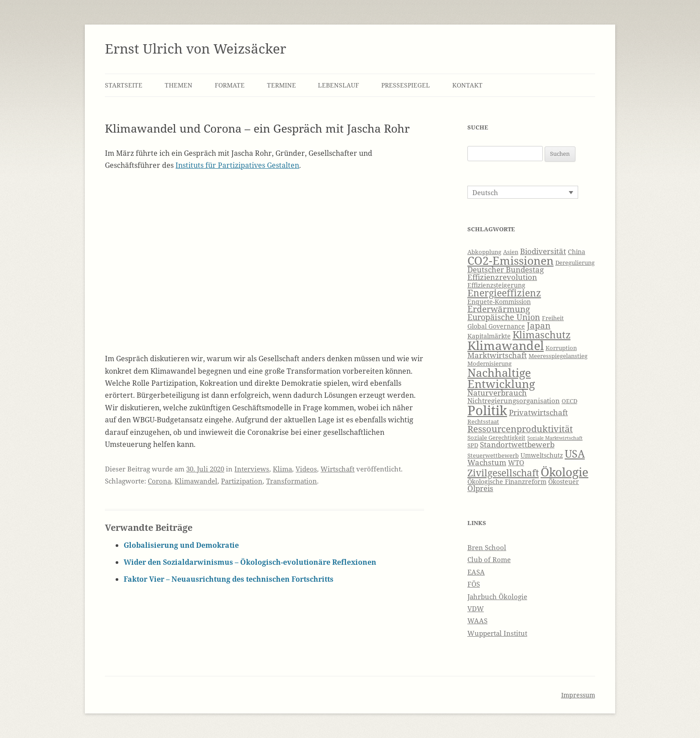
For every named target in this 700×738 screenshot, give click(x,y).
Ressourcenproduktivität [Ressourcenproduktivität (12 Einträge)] (520, 429)
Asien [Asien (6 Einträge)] (511, 252)
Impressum (578, 695)
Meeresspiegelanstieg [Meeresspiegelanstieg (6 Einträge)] (558, 356)
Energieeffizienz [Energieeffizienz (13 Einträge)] (504, 293)
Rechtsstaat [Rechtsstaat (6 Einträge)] (483, 422)
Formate (230, 85)
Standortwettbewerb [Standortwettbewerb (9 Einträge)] (517, 444)
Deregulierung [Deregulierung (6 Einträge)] (575, 263)
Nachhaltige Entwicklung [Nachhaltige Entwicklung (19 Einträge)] (501, 378)
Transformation (292, 481)
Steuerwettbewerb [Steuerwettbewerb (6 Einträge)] (493, 456)
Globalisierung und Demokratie (181, 545)
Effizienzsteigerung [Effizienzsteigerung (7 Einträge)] (496, 285)
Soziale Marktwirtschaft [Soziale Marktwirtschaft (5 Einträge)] (555, 438)
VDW (476, 609)
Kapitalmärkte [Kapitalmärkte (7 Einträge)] (489, 336)
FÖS (474, 584)
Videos (306, 469)
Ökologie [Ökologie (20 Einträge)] (565, 472)
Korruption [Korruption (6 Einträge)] (561, 348)
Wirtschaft (337, 469)
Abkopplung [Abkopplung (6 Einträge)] (484, 252)
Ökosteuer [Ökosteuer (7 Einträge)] (564, 482)
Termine (281, 85)
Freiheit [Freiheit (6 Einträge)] (553, 318)
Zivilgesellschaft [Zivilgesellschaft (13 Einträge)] (503, 473)
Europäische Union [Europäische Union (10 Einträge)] (504, 317)
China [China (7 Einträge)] (577, 252)
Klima (282, 469)
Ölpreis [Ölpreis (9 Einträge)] (480, 488)
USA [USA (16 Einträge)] (575, 454)
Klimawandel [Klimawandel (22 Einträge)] (506, 345)
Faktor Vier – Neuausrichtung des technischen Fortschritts (229, 579)
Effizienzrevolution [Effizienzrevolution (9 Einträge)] (502, 277)
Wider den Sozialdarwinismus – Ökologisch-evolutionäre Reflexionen (250, 562)
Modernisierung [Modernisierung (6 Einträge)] (490, 364)
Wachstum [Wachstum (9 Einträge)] (487, 462)
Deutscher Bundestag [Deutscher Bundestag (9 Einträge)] (506, 269)
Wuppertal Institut (497, 633)
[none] (523, 192)
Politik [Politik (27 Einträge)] (487, 410)
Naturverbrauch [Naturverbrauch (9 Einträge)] (497, 393)
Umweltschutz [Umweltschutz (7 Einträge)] (542, 455)
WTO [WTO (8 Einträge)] (516, 463)
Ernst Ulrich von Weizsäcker (196, 48)
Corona (159, 481)
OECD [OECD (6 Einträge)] (569, 401)
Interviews (252, 469)
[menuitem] (523, 192)
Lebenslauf (338, 85)
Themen (179, 85)
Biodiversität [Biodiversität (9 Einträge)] (543, 251)
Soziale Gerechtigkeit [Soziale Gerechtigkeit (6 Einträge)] (496, 438)
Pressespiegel (406, 85)
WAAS (477, 621)
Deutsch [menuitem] (485, 192)
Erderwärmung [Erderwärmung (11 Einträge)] (499, 309)
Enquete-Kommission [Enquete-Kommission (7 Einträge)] (499, 302)
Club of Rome (489, 559)
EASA (476, 572)
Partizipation (242, 481)
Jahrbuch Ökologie (497, 596)
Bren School (487, 547)
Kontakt (467, 85)
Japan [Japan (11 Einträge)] (539, 325)
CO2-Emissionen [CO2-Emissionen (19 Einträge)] (510, 260)
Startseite (124, 85)
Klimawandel (196, 481)
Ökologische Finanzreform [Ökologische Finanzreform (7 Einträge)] (507, 482)
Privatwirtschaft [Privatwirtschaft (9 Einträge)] (538, 412)
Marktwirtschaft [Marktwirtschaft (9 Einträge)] (497, 355)
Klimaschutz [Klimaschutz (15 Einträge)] (542, 335)
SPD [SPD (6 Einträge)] (473, 445)
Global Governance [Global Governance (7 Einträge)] (496, 326)
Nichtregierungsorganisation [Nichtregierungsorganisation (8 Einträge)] (514, 401)
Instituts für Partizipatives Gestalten (237, 165)
